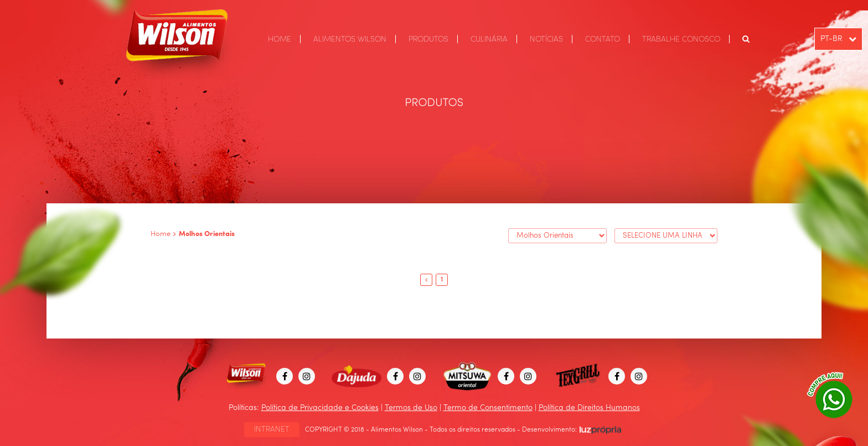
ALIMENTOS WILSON (350, 39)
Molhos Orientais (207, 234)
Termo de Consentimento (488, 408)
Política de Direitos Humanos (589, 408)
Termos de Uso (411, 408)
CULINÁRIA (489, 39)
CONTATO (603, 39)
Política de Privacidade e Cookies (320, 408)
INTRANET (272, 429)
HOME (280, 39)
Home (161, 234)
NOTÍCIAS (546, 39)
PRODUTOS (428, 39)
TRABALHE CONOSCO (681, 39)
